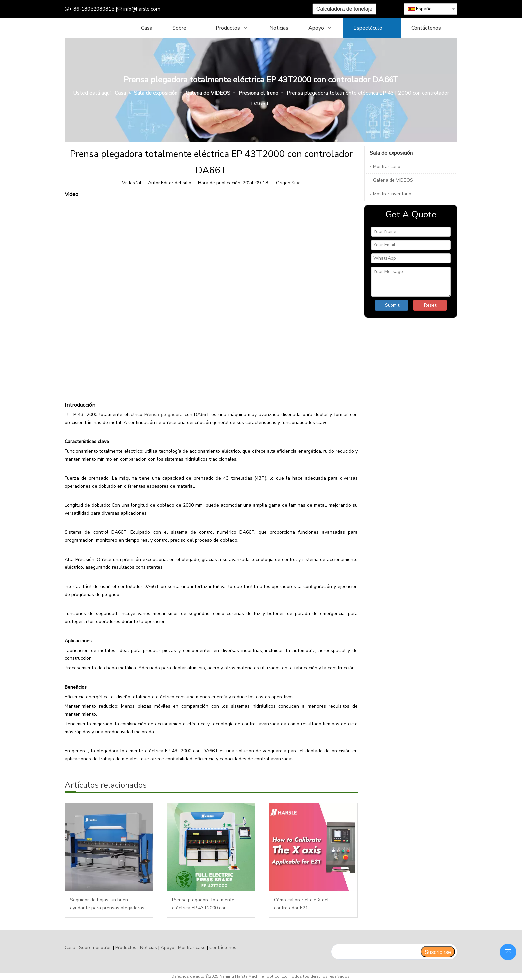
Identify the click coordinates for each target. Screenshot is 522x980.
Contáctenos (223, 948)
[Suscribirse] (438, 952)
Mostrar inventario (392, 194)
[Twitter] (223, 9)
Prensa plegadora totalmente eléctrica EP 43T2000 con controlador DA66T (203, 904)
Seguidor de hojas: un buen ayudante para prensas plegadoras (107, 904)
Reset (430, 305)
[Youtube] (233, 9)
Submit (392, 305)
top (508, 951)
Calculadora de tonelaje (344, 9)
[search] (376, 952)
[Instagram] (244, 9)
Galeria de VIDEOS (393, 180)
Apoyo (168, 948)
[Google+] (213, 9)
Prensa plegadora (164, 414)
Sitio (296, 183)
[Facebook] (202, 9)
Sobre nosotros (95, 948)
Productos (126, 948)
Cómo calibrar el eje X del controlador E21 (301, 904)
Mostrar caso (387, 167)
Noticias (149, 948)
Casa (70, 948)
